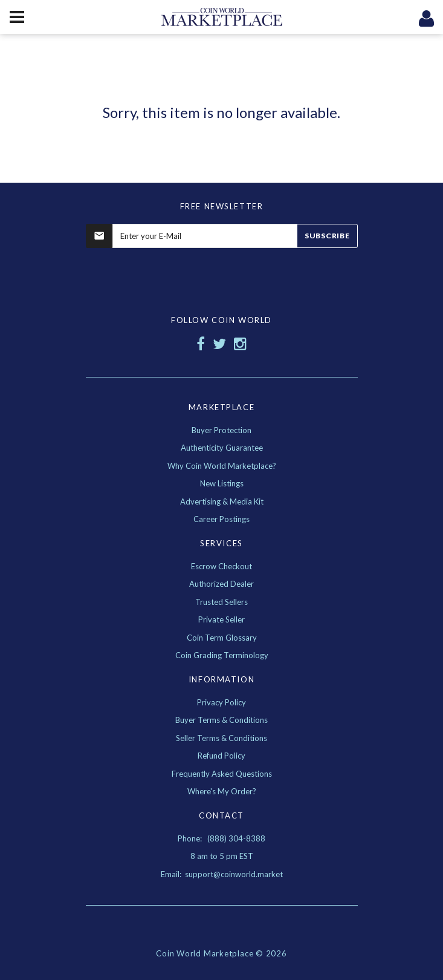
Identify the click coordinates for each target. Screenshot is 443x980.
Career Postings (221, 519)
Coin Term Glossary (222, 638)
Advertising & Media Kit (222, 501)
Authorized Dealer (221, 584)
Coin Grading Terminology (222, 655)
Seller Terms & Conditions (221, 738)
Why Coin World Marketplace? (222, 466)
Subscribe (327, 236)
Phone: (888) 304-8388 (221, 838)
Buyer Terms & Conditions (221, 720)
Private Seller (221, 619)
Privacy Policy (221, 702)
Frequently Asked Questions (222, 774)
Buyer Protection (221, 430)
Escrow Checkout (221, 566)
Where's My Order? (222, 791)
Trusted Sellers (221, 602)
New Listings (222, 483)
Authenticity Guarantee (222, 448)
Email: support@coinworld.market (222, 874)
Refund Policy (221, 756)
